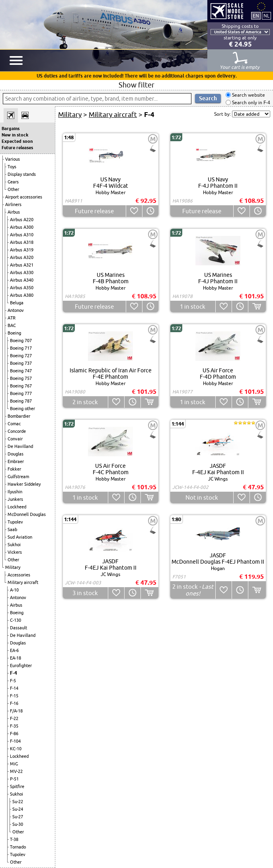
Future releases (17, 148)
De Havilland (20, 446)
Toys (12, 167)
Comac (14, 424)
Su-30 (18, 824)
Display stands (22, 174)
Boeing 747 (21, 371)
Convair (15, 439)
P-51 (14, 779)
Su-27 (18, 817)
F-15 (14, 696)
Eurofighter (21, 666)
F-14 (14, 688)
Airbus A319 (22, 250)
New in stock (15, 135)
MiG (14, 764)
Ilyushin (15, 492)
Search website (248, 95)
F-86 (14, 734)
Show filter (136, 85)
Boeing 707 (21, 341)
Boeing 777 (21, 393)
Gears (13, 182)
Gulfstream (18, 477)
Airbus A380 (22, 295)
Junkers (15, 499)
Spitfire (17, 786)
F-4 (14, 673)
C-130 (16, 620)
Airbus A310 (22, 235)
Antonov (16, 310)
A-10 (14, 590)
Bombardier (19, 416)
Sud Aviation (20, 537)
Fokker (14, 469)
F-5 (13, 681)
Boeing (14, 333)
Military (13, 567)
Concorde (17, 431)
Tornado (18, 847)
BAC (12, 325)
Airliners (13, 204)
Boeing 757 (21, 378)
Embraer (16, 461)
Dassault (19, 628)
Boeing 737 (21, 363)
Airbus (14, 212)
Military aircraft (23, 582)
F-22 (14, 718)
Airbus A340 (22, 280)
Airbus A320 (22, 257)
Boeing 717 (21, 348)
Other (13, 189)
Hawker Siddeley (24, 484)
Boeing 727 (21, 356)
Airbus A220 (22, 220)
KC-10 (16, 749)
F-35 (14, 726)
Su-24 (18, 809)
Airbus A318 (22, 242)
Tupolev (15, 522)
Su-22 (18, 802)
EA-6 (14, 650)
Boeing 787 (21, 401)
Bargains (11, 128)
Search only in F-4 (251, 102)
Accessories (19, 575)
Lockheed (17, 507)
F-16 (14, 703)
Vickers (15, 552)
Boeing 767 (21, 386)
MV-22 (16, 771)
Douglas (16, 454)
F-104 (15, 741)
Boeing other (22, 409)
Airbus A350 (22, 288)
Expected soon (17, 141)
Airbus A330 (22, 272)
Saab (12, 529)
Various (13, 159)
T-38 (14, 839)
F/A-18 (16, 711)
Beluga (17, 303)
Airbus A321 (22, 265)
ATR (12, 318)
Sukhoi (14, 545)
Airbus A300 (22, 227)
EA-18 (16, 658)
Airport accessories (24, 197)
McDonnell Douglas (27, 514)
